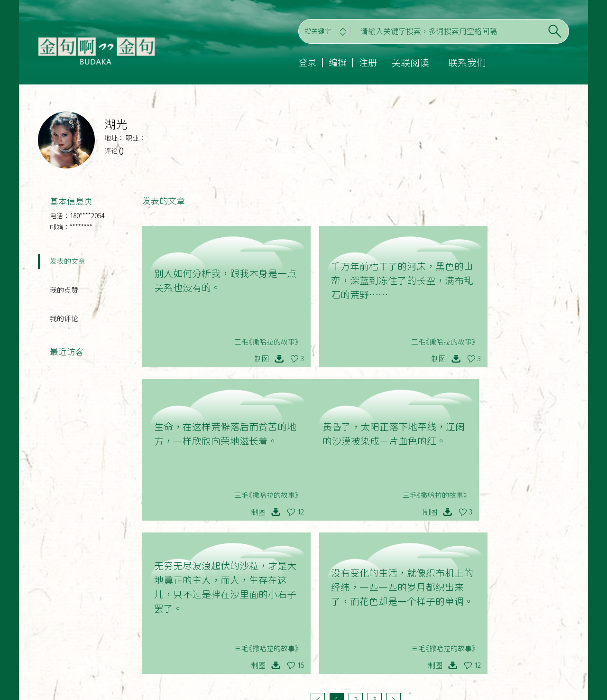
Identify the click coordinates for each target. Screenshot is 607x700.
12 (558, 359)
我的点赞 (64, 292)
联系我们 (469, 63)
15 (413, 512)
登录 (307, 63)
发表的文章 (68, 262)
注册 (369, 63)
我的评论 (64, 322)
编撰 (338, 63)
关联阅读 (412, 63)
